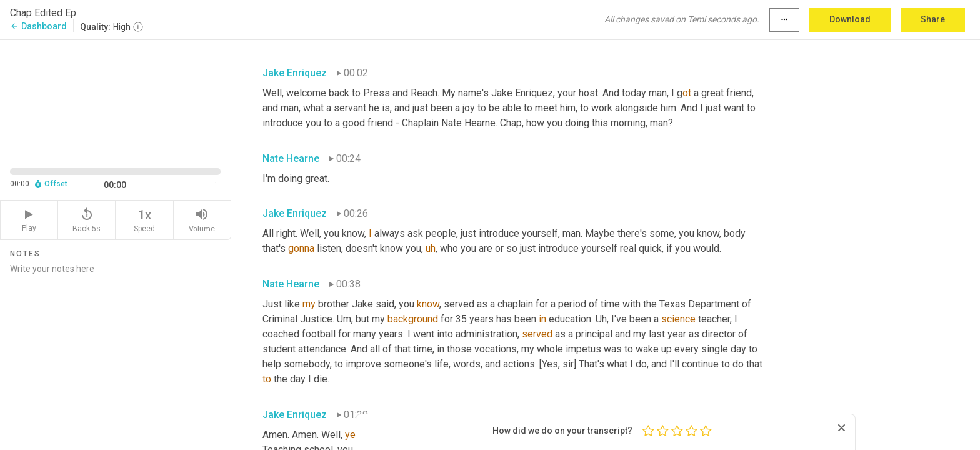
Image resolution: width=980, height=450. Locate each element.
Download (850, 19)
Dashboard (38, 26)
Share (933, 19)
